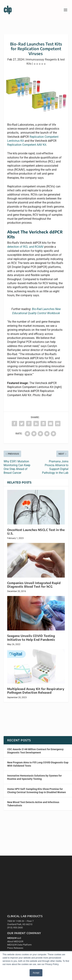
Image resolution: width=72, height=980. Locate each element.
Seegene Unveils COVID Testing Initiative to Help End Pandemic (31, 638)
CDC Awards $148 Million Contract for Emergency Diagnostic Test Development (35, 751)
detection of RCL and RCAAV (25, 247)
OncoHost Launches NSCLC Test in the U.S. (36, 532)
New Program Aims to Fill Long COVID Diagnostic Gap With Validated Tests (38, 764)
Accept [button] (36, 973)
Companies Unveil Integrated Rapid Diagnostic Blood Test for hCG (34, 585)
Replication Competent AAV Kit (27, 145)
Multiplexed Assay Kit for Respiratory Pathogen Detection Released (36, 691)
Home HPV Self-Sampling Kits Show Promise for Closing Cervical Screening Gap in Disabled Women (37, 791)
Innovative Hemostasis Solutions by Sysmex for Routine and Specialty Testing (34, 777)
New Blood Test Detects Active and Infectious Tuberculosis (33, 804)
